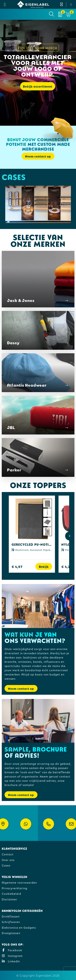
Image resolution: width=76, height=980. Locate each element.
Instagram (12, 956)
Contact (8, 854)
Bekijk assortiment (38, 86)
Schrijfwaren (11, 922)
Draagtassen (11, 933)
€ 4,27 (67, 566)
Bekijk (44, 566)
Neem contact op (38, 156)
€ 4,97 (17, 566)
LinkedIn (11, 961)
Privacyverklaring (15, 888)
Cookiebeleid (11, 893)
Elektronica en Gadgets (19, 927)
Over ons (8, 860)
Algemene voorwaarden (19, 882)
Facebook (12, 950)
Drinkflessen (11, 916)
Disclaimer (9, 899)
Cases (6, 865)
